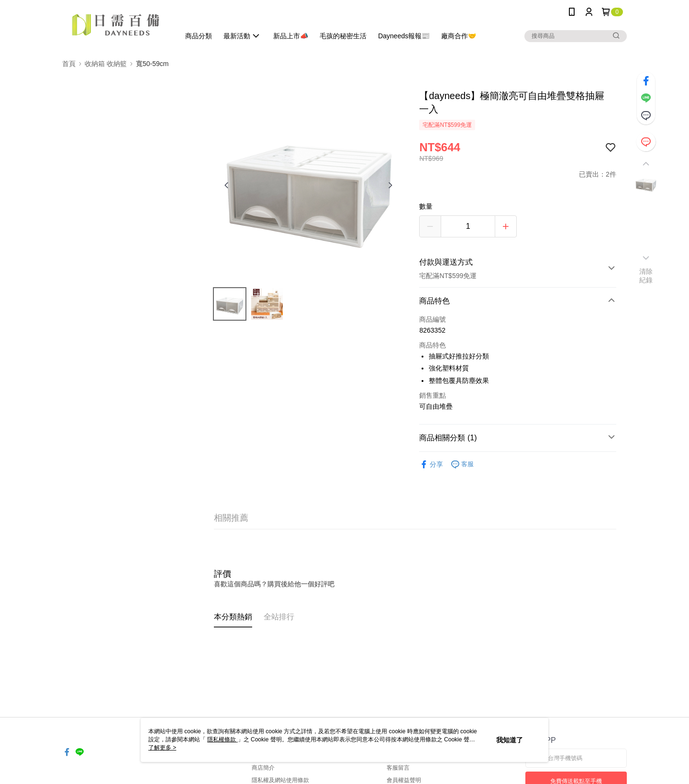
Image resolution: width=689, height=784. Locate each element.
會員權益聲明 (404, 780)
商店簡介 (263, 768)
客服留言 (398, 768)
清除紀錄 (646, 276)
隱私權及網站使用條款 (280, 780)
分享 (431, 465)
